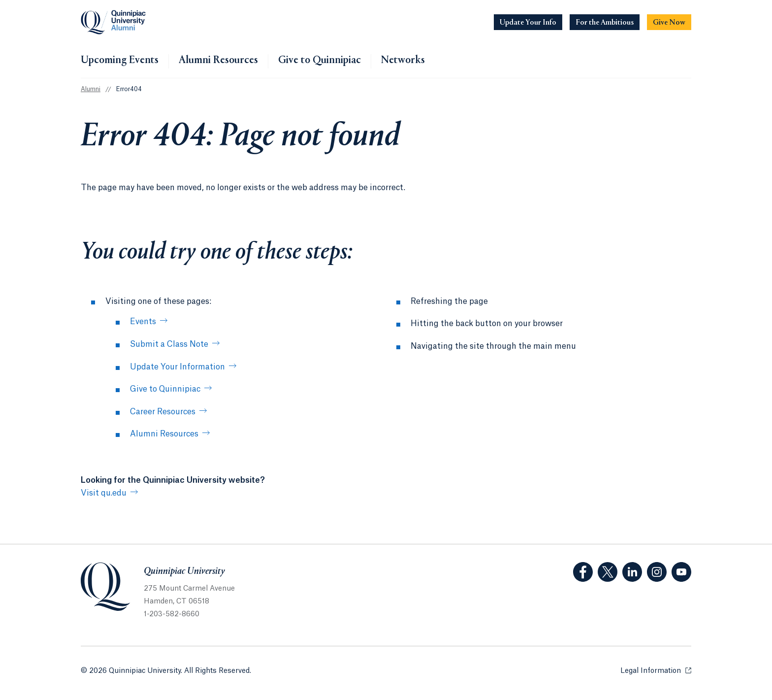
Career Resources (163, 412)
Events (143, 322)
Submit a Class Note (169, 344)
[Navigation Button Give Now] (669, 22)
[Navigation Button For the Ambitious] (605, 22)
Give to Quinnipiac (320, 61)
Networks (403, 61)
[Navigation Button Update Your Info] (528, 22)
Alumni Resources (218, 61)
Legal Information (656, 670)
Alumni (91, 89)
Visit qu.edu (104, 493)
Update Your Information (177, 367)
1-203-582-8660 (172, 614)
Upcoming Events (120, 61)
